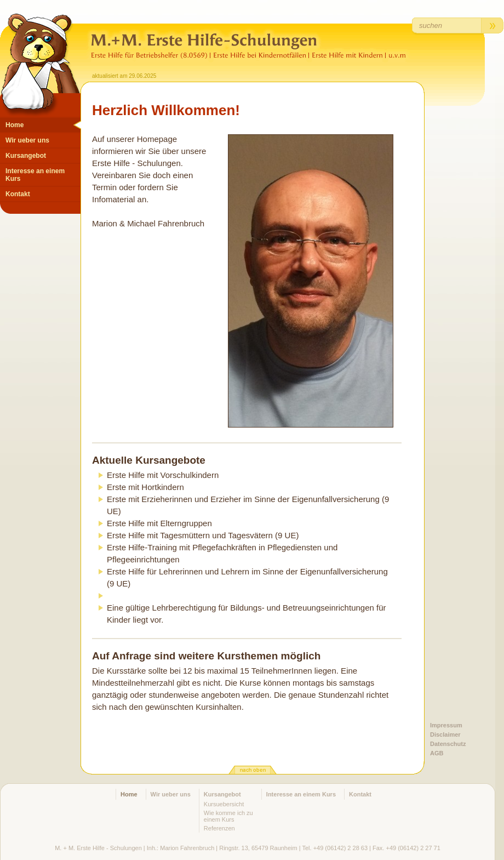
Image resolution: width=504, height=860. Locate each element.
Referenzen (219, 828)
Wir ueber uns (27, 140)
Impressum (446, 725)
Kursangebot (26, 156)
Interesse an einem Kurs (35, 175)
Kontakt (18, 194)
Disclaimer (445, 734)
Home (15, 125)
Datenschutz (448, 744)
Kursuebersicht (224, 804)
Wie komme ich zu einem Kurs (228, 816)
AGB (437, 753)
